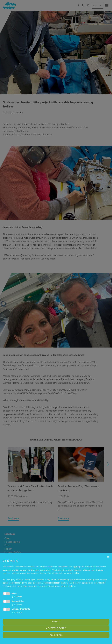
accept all (56, 635)
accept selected (56, 628)
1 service (17, 597)
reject (56, 622)
